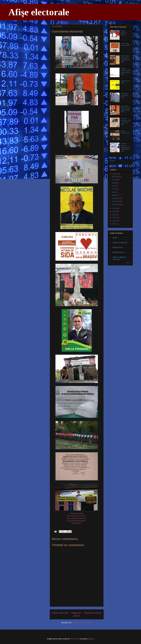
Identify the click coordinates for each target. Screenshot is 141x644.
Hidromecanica (118, 252)
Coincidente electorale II (76, 521)
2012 (114, 174)
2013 (114, 208)
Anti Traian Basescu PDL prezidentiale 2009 (125, 109)
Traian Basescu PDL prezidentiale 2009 (125, 71)
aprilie (114, 183)
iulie (113, 192)
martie (114, 180)
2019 (114, 221)
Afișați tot (128, 263)
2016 (114, 218)
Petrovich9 (74, 639)
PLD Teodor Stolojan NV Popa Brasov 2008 (125, 59)
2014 (114, 211)
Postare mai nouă (60, 613)
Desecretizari (118, 247)
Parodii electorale (77, 513)
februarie (115, 177)
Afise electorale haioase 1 (76, 516)
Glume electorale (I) (125, 132)
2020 (114, 224)
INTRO (112, 161)
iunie (114, 189)
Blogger (91, 639)
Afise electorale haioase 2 (77, 518)
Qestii (115, 238)
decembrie (116, 204)
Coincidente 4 (77, 523)
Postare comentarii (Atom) (82, 623)
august (114, 195)
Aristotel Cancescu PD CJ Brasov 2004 (126, 121)
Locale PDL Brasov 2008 (125, 44)
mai (113, 186)
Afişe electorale (39, 12)
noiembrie (116, 201)
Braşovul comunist (120, 243)
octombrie (116, 198)
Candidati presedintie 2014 (125, 96)
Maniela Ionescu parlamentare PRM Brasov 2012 (125, 147)
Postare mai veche (93, 613)
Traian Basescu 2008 (124, 33)
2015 (114, 215)
